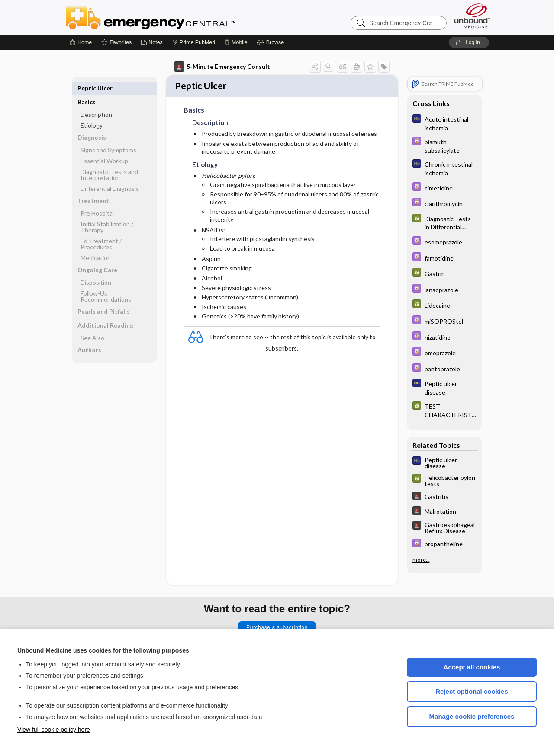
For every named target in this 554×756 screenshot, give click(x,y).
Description (96, 101)
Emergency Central (173, 17)
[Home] (81, 42)
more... (421, 560)
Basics (87, 88)
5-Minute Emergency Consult (222, 67)
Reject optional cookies (472, 691)
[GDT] (444, 222)
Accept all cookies (472, 667)
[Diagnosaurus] (444, 123)
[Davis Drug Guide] (444, 145)
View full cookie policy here (54, 730)
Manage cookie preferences (472, 716)
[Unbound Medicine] (472, 16)
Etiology (92, 111)
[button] (272, 42)
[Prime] (193, 42)
